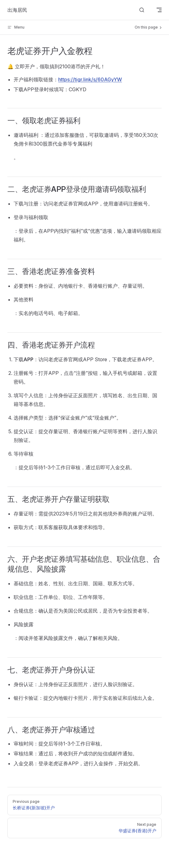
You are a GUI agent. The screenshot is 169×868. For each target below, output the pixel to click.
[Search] (142, 10)
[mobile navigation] (159, 10)
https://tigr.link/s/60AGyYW (90, 79)
